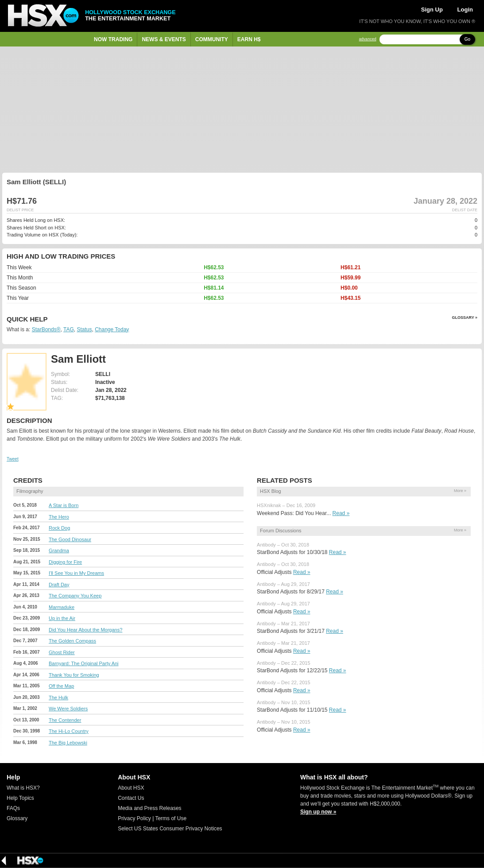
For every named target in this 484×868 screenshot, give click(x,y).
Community (212, 39)
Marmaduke (62, 607)
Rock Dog (59, 528)
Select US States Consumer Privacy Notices (170, 829)
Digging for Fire (65, 562)
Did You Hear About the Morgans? (85, 630)
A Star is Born (64, 505)
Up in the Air (62, 618)
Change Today (112, 329)
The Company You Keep (75, 596)
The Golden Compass (72, 641)
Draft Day (59, 585)
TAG (69, 329)
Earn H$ (249, 39)
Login (465, 10)
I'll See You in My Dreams (76, 573)
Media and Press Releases (149, 808)
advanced (368, 39)
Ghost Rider (62, 652)
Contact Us (131, 798)
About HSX (131, 788)
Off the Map (61, 686)
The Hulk (58, 697)
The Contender (65, 720)
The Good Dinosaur (70, 539)
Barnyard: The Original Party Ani (84, 663)
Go (467, 39)
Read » (341, 513)
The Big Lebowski (68, 743)
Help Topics (20, 798)
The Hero (59, 517)
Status (84, 329)
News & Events (164, 39)
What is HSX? (23, 788)
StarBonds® (46, 329)
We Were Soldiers (68, 709)
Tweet (13, 459)
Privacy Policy (134, 818)
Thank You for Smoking (74, 675)
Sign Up (432, 10)
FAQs (13, 808)
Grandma (59, 550)
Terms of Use (171, 818)
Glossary (17, 818)
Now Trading (113, 39)
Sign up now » (318, 812)
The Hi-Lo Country (69, 731)
